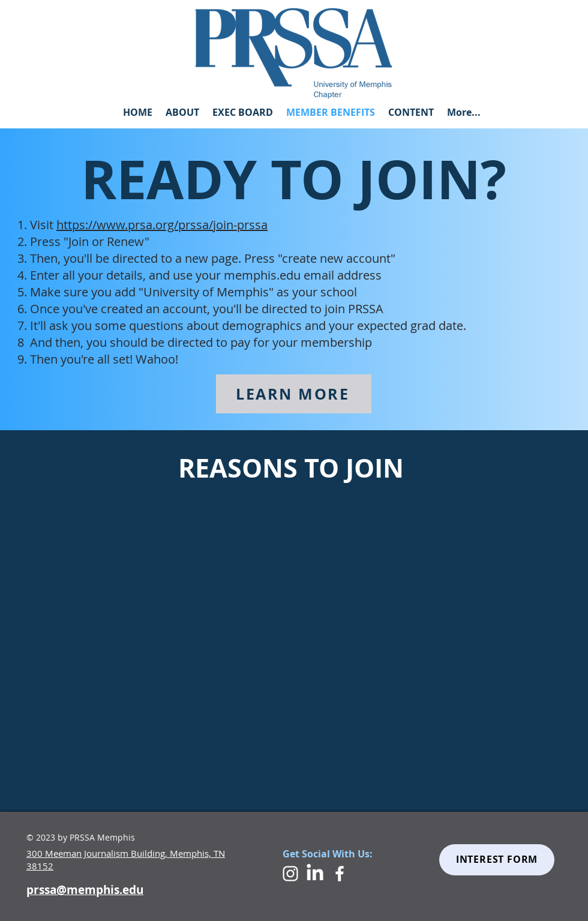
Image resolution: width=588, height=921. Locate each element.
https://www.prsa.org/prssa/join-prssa (162, 225)
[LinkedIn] (315, 874)
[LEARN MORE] (294, 394)
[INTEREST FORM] (497, 860)
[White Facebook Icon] (340, 874)
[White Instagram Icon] (290, 874)
